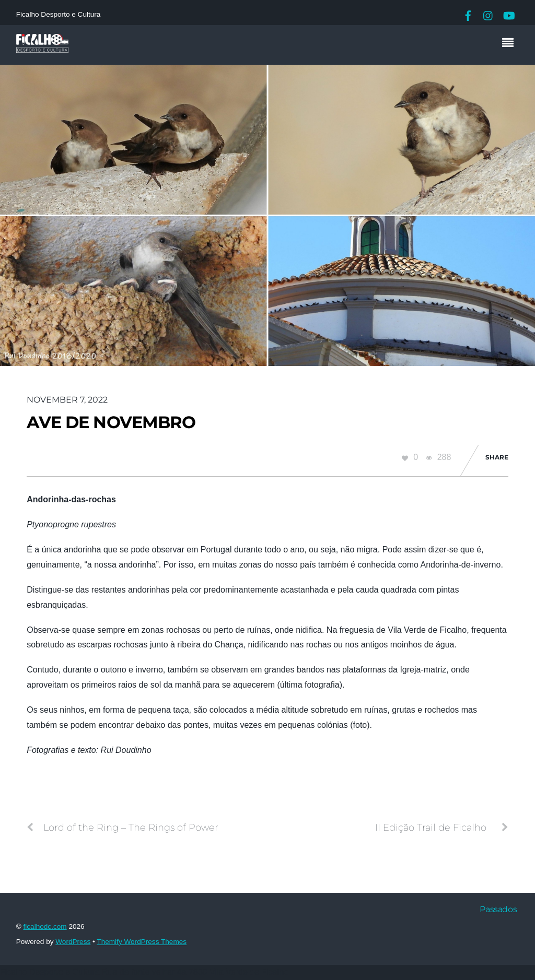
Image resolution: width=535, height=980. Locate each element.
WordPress (73, 942)
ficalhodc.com (45, 926)
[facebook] (468, 14)
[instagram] (489, 14)
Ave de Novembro (111, 422)
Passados (498, 909)
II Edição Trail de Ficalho (442, 828)
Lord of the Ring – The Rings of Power (123, 828)
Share (497, 457)
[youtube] (508, 14)
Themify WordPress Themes (142, 942)
